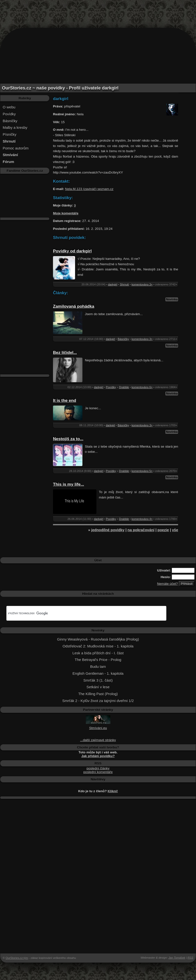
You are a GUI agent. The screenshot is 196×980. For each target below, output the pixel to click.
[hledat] (81, 613)
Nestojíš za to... (68, 439)
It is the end (65, 401)
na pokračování (141, 530)
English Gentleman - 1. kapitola (98, 673)
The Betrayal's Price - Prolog (98, 660)
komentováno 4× (142, 519)
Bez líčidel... (65, 353)
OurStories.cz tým (17, 958)
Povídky (9, 114)
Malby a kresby (15, 127)
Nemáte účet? (167, 584)
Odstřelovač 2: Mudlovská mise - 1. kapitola (98, 646)
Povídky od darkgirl (72, 251)
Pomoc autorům (16, 148)
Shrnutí (124, 284)
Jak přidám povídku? (98, 756)
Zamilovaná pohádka (74, 306)
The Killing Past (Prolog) (98, 694)
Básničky (10, 121)
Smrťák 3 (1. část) (98, 680)
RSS (190, 958)
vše (175, 530)
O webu (9, 107)
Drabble (124, 387)
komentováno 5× (142, 471)
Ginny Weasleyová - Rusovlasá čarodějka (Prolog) (98, 639)
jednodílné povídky (108, 530)
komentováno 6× (142, 387)
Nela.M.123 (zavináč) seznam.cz (89, 189)
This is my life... (69, 484)
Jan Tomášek (177, 958)
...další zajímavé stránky (98, 740)
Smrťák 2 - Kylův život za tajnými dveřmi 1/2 (98, 701)
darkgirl (113, 284)
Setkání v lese (98, 687)
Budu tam (98, 666)
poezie (163, 530)
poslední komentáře (98, 772)
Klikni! (113, 791)
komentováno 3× (142, 284)
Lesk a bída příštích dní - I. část (98, 653)
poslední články (98, 768)
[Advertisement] (98, 11)
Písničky (10, 134)
